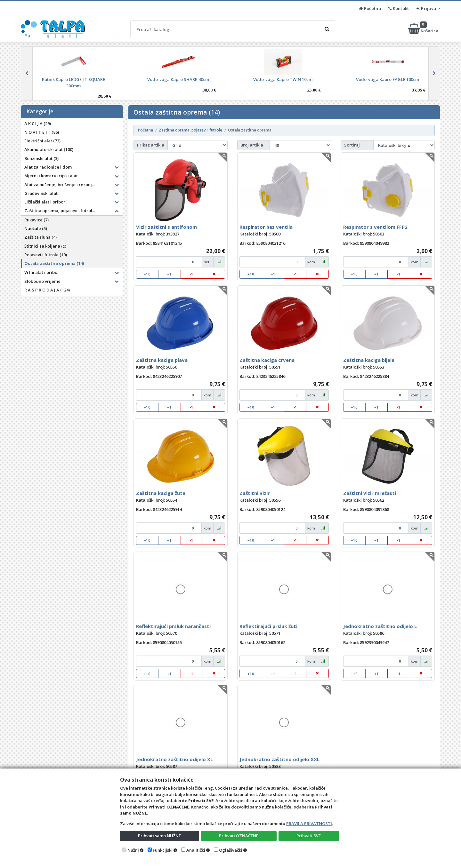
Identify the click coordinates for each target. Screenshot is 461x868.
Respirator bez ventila (266, 227)
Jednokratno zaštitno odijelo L (380, 626)
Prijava (427, 8)
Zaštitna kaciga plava (162, 360)
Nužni (133, 850)
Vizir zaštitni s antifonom (166, 227)
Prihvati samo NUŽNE (159, 836)
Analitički (196, 850)
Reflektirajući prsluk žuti (268, 626)
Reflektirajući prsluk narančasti (173, 626)
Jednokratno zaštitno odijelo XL (174, 759)
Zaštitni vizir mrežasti (370, 493)
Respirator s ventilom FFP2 (375, 227)
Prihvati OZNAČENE (239, 836)
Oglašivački (231, 850)
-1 (192, 274)
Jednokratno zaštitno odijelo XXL (279, 759)
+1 (169, 274)
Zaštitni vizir (255, 493)
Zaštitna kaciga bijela (369, 360)
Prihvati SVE (309, 836)
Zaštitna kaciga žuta (161, 493)
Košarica (424, 29)
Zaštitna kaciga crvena (267, 360)
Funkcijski (163, 850)
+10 (147, 274)
